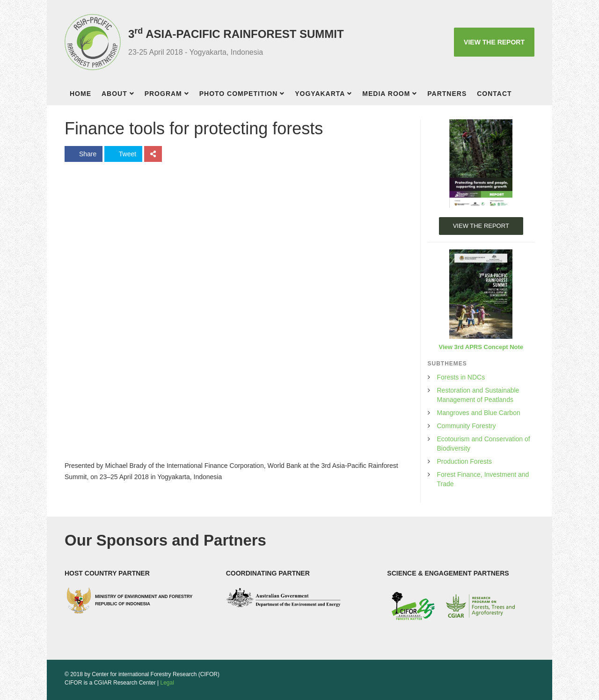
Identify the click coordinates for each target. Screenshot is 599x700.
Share (84, 154)
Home (80, 94)
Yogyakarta (320, 94)
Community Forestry (467, 426)
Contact (494, 94)
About (114, 94)
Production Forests (465, 461)
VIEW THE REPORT (494, 42)
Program (163, 94)
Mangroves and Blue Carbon (479, 413)
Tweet (123, 154)
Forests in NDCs (461, 377)
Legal (167, 683)
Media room (386, 94)
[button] (135, 95)
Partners (447, 94)
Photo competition (239, 94)
